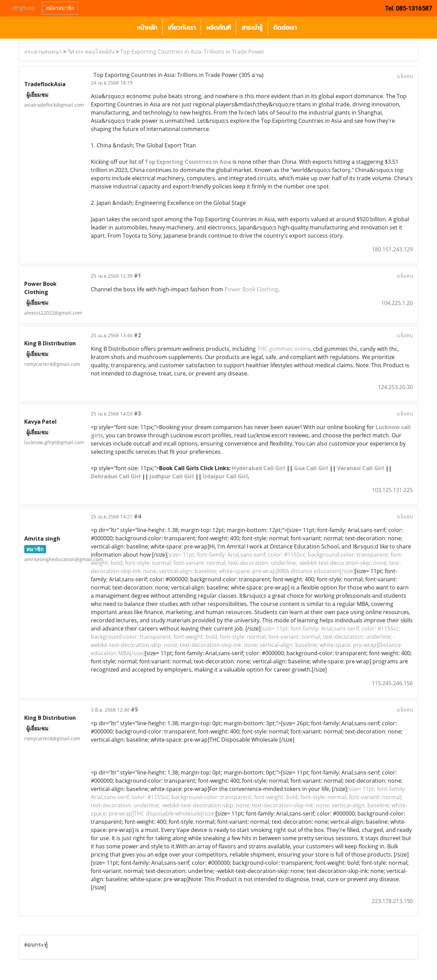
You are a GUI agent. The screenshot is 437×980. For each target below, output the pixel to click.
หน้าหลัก (147, 28)
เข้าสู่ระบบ (24, 8)
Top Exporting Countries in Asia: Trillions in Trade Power (192, 52)
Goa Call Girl (311, 468)
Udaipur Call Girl (225, 476)
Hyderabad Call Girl (258, 468)
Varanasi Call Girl (361, 468)
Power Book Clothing (251, 289)
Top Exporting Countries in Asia (188, 162)
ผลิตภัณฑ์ (218, 28)
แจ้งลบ (405, 76)
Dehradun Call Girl (116, 476)
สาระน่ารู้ (252, 28)
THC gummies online (284, 349)
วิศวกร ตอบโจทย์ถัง (91, 52)
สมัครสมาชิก (60, 8)
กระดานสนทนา (43, 52)
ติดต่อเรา (285, 28)
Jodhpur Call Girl (172, 476)
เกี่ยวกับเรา (182, 28)
